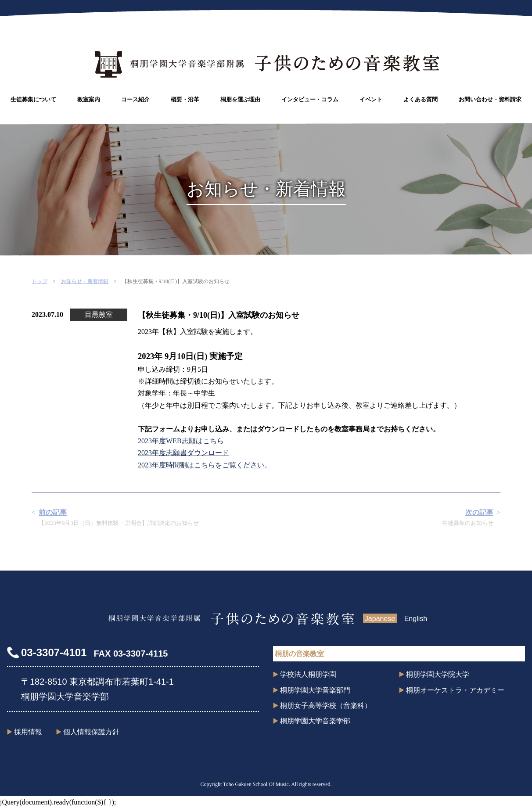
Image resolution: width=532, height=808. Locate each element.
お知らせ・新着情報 (85, 281)
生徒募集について (33, 99)
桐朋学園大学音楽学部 (315, 721)
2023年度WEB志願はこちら (181, 441)
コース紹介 (135, 99)
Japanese (380, 619)
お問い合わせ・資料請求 (490, 99)
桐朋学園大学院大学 (438, 674)
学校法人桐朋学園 (308, 674)
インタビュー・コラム (310, 99)
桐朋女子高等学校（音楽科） (326, 706)
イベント (371, 99)
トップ (40, 281)
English (416, 619)
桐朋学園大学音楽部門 (315, 690)
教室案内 (89, 99)
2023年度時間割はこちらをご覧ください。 (205, 465)
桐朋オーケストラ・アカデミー (455, 690)
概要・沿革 (185, 99)
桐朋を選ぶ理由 (240, 99)
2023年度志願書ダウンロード (183, 453)
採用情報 (28, 732)
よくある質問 (421, 99)
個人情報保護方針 (91, 732)
